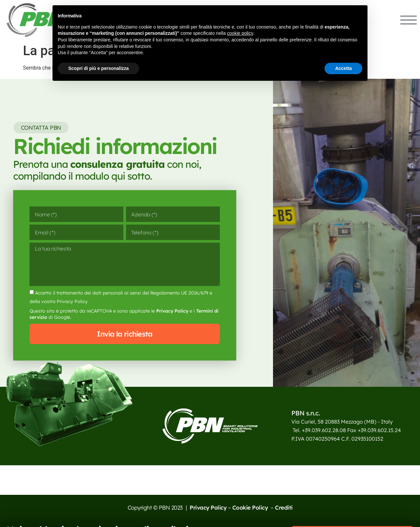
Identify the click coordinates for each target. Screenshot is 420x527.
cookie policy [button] (240, 33)
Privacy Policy (172, 311)
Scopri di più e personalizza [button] (98, 68)
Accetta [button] (343, 68)
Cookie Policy (251, 507)
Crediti (284, 507)
